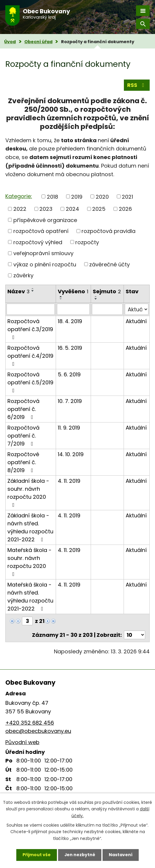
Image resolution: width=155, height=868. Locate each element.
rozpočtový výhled (38, 242)
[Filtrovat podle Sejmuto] (107, 309)
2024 (72, 209)
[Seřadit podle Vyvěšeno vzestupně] (61, 297)
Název (19, 291)
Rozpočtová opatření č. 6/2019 (23, 409)
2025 (99, 209)
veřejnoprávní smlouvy (43, 253)
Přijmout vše (37, 855)
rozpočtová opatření (41, 231)
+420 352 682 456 (30, 723)
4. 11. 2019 (69, 481)
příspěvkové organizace (45, 220)
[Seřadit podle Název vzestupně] (33, 289)
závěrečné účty (110, 264)
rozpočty (87, 242)
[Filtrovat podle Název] (31, 309)
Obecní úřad (38, 42)
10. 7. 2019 (70, 401)
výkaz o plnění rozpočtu (45, 264)
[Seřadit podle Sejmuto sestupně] (96, 299)
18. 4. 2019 (70, 321)
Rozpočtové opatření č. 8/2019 (23, 462)
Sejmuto (107, 291)
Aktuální (136, 321)
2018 (52, 196)
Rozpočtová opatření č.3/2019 (30, 329)
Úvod (10, 42)
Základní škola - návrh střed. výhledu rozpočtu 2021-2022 (30, 527)
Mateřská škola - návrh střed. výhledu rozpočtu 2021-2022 (30, 597)
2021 (127, 196)
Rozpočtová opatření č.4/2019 (30, 355)
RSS (137, 85)
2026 (125, 209)
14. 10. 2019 (71, 454)
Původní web (22, 742)
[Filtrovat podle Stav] (137, 309)
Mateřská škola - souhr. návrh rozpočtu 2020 (29, 562)
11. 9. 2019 (69, 428)
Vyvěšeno (73, 291)
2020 (102, 196)
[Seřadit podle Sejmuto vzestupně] (96, 297)
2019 (77, 196)
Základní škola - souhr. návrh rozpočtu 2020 (28, 492)
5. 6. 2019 (69, 374)
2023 (46, 209)
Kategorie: (19, 196)
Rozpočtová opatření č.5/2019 (30, 382)
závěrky (23, 275)
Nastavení (121, 855)
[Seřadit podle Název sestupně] (33, 291)
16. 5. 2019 (70, 348)
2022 (20, 209)
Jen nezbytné (80, 855)
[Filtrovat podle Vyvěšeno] (73, 309)
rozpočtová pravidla (108, 231)
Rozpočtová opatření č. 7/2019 (23, 436)
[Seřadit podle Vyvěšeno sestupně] (61, 299)
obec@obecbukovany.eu (38, 731)
